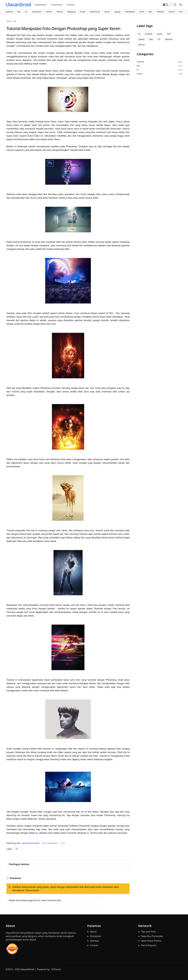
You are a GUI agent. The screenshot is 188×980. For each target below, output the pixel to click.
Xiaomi (172, 12)
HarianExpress (149, 945)
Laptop (117, 12)
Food (142, 12)
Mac (150, 12)
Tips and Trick (148, 932)
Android (9, 12)
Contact (94, 945)
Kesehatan (37, 12)
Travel (83, 12)
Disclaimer (96, 936)
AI (139, 34)
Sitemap (94, 941)
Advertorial (95, 12)
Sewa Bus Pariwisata (152, 936)
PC (26, 12)
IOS (19, 12)
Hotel (182, 12)
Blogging (71, 12)
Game (107, 12)
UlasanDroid (18, 4)
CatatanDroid (40, 5)
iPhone (60, 12)
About (93, 932)
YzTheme (71, 5)
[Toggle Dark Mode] (181, 5)
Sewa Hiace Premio (151, 941)
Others (49, 12)
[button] (175, 5)
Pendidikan (130, 12)
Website (160, 12)
